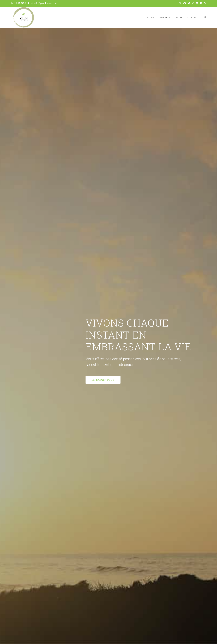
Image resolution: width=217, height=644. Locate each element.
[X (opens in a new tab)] (180, 3)
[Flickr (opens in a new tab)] (197, 3)
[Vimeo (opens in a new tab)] (201, 3)
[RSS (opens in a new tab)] (205, 3)
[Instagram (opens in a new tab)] (193, 3)
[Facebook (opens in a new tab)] (185, 3)
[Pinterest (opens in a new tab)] (189, 3)
